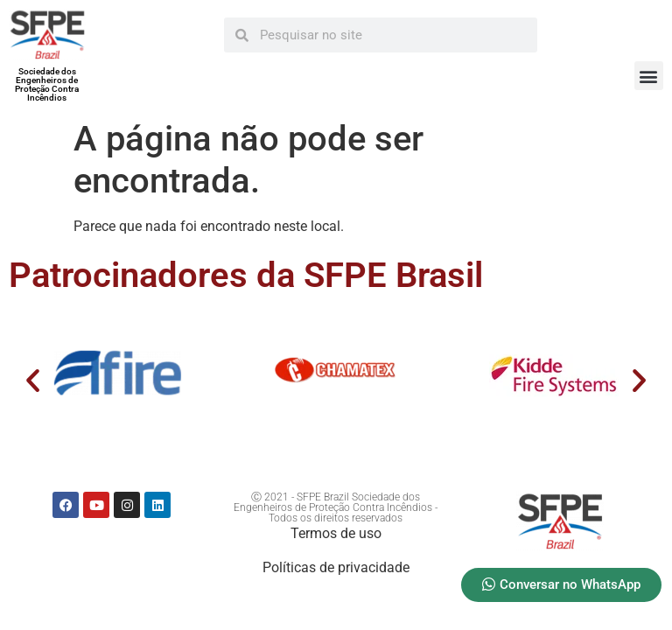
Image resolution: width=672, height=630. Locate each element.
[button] (649, 76)
